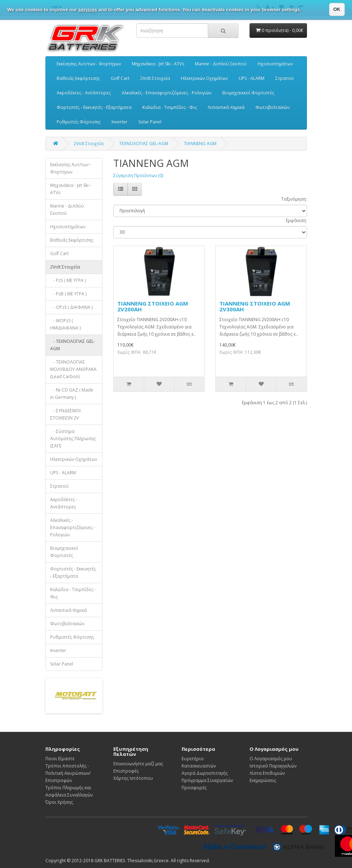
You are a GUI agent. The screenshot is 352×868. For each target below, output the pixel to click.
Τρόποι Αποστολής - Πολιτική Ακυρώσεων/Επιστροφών (68, 773)
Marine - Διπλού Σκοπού (221, 64)
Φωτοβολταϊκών (272, 107)
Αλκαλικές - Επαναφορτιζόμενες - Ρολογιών (167, 93)
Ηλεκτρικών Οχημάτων (204, 78)
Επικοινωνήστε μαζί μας (138, 764)
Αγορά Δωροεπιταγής (205, 773)
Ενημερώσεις (263, 780)
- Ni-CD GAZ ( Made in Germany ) (72, 394)
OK (337, 9)
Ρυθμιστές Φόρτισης (79, 122)
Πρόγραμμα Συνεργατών (207, 780)
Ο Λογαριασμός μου (271, 759)
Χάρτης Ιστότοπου (133, 778)
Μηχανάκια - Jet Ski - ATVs (158, 64)
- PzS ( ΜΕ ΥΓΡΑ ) (68, 280)
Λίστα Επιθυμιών (267, 773)
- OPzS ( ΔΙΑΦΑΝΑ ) (71, 307)
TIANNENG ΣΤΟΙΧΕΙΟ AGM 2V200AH (153, 306)
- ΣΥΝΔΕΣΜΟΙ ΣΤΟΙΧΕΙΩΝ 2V (65, 414)
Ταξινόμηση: (294, 199)
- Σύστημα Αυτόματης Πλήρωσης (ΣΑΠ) (73, 439)
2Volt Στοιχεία (155, 78)
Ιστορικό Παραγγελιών (273, 766)
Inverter (120, 122)
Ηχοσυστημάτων (275, 64)
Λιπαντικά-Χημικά (226, 107)
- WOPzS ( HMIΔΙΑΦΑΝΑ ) (65, 324)
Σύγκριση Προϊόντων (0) (138, 175)
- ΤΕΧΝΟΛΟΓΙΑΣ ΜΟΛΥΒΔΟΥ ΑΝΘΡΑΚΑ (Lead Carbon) (73, 369)
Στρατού (285, 78)
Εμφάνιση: (296, 220)
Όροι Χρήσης (59, 802)
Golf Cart (120, 78)
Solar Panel (150, 122)
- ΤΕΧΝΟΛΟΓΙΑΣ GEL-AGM (73, 345)
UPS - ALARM (252, 78)
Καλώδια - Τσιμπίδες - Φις (170, 107)
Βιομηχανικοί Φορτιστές (248, 93)
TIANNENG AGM (200, 144)
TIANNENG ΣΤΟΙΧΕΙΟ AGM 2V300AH (255, 306)
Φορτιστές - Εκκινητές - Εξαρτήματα (94, 107)
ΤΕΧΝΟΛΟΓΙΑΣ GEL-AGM (144, 144)
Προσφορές (194, 788)
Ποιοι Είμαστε (60, 759)
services (88, 10)
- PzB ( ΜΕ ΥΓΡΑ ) (68, 294)
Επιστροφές (126, 771)
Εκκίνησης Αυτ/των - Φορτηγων (89, 64)
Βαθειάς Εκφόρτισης (78, 78)
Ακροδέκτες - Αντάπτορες (84, 93)
